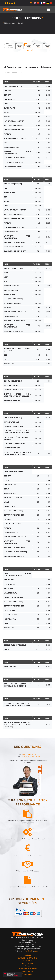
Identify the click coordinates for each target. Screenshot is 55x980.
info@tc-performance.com (30, 756)
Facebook (29, 951)
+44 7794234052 (29, 754)
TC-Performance (10, 23)
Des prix (21, 23)
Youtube (37, 951)
